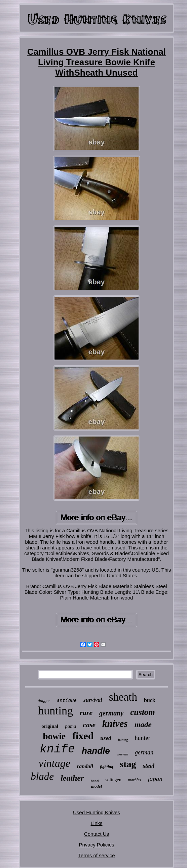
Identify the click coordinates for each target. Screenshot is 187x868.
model (97, 786)
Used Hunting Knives (97, 812)
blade (42, 776)
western (122, 754)
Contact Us (97, 834)
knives (115, 724)
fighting (106, 767)
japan (155, 779)
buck (150, 700)
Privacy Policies (96, 845)
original (50, 726)
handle (96, 751)
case (89, 725)
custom (143, 712)
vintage (54, 763)
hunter (142, 738)
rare (86, 713)
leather (72, 778)
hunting (55, 711)
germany (111, 713)
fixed (83, 736)
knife (57, 749)
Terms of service (96, 855)
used (106, 738)
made (143, 725)
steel (148, 766)
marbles (135, 780)
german (144, 752)
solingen (113, 780)
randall (85, 766)
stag (128, 764)
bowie (54, 736)
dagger (44, 700)
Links (96, 823)
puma (70, 726)
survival (93, 700)
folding (123, 740)
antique (67, 701)
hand (95, 781)
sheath (123, 697)
